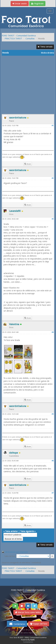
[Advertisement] (28, 85)
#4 (53, 332)
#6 (53, 461)
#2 (53, 178)
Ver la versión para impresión (17, 552)
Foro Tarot (14, 638)
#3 (53, 219)
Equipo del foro (39, 624)
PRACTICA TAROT (13, 39)
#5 (53, 414)
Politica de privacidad (28, 630)
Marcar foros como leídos (28, 612)
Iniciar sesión (20, 4)
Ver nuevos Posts (28, 595)
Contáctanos (17, 624)
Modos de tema (47, 53)
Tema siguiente (27, 531)
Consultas (30, 39)
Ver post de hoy (28, 599)
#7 (53, 493)
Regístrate (37, 4)
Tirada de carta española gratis (28, 633)
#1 (53, 126)
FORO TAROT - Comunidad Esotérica (19, 36)
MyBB (32, 640)
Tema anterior (11, 531)
